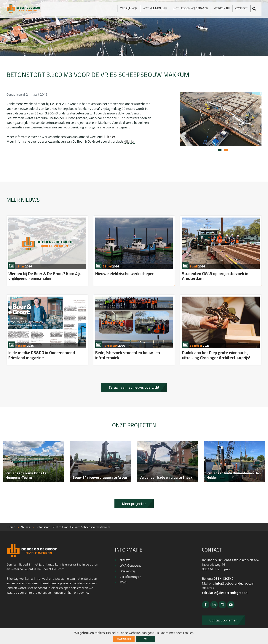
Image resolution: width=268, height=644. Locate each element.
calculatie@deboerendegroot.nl (225, 593)
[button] (220, 150)
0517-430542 (224, 578)
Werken (223, 10)
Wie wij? (117, 10)
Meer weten (124, 639)
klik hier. (110, 137)
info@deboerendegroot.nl (234, 583)
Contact (244, 10)
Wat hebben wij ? (188, 10)
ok (146, 639)
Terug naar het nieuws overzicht (134, 387)
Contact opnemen (223, 620)
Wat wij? (147, 10)
